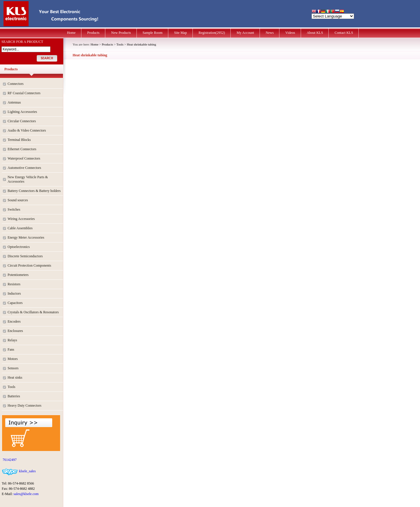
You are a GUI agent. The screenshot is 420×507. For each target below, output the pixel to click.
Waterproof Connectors (24, 158)
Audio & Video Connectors (27, 130)
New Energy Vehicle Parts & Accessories (28, 179)
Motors (13, 359)
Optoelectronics (19, 247)
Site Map (181, 33)
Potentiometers (18, 275)
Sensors (13, 368)
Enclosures (15, 331)
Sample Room (153, 33)
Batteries (14, 396)
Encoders (14, 321)
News (270, 33)
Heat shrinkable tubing (141, 44)
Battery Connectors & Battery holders (34, 191)
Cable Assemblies (20, 228)
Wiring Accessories (21, 219)
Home (71, 33)
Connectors (16, 84)
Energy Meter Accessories (26, 237)
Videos (290, 33)
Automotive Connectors (24, 168)
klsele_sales (27, 471)
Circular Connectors (22, 121)
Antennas (14, 102)
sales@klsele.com (26, 494)
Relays (12, 340)
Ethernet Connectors (22, 149)
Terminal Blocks (19, 140)
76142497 (9, 460)
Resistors (14, 284)
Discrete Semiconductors (25, 256)
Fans (11, 349)
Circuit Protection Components (29, 265)
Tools (12, 387)
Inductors (14, 293)
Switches (14, 209)
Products (93, 33)
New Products (121, 33)
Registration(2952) (212, 33)
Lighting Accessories (22, 112)
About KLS (315, 33)
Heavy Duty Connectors (24, 405)
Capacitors (15, 303)
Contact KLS (344, 33)
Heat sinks (15, 377)
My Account (245, 33)
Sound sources (18, 200)
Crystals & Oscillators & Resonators (33, 312)
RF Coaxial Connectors (24, 93)
